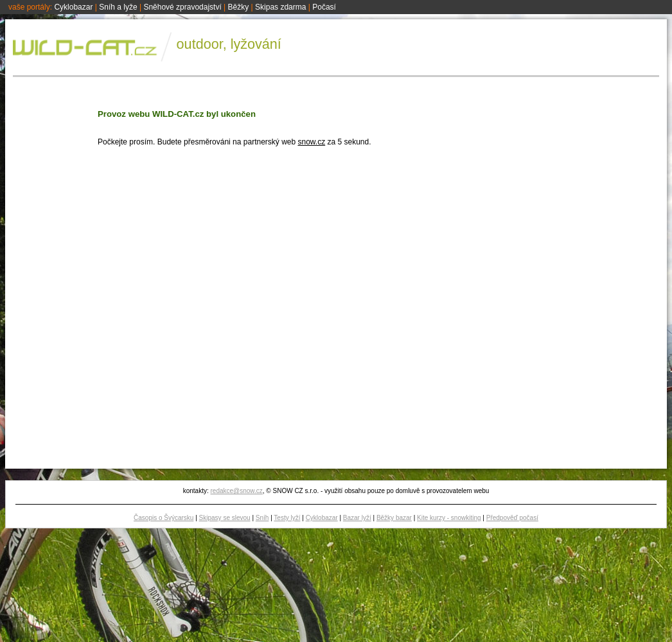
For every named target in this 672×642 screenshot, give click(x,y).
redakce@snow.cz (236, 491)
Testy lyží (287, 518)
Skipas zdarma (280, 7)
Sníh (262, 518)
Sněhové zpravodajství (182, 7)
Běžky (239, 7)
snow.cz (311, 142)
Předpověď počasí (512, 518)
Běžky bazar (394, 518)
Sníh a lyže (118, 7)
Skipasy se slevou (225, 518)
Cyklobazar (73, 7)
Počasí (324, 7)
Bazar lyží (357, 518)
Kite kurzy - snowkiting (449, 518)
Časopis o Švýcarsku (164, 518)
